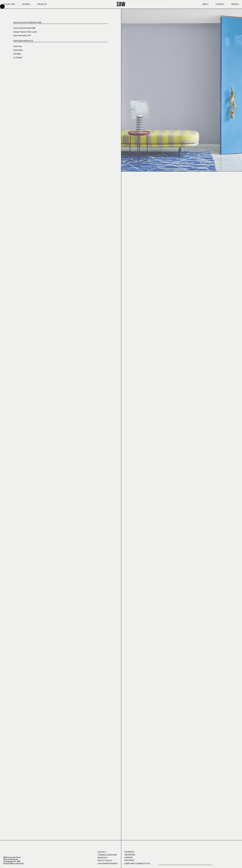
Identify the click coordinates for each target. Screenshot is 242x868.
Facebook (129, 852)
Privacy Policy (105, 861)
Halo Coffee (18, 50)
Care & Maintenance (108, 864)
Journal (26, 4)
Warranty (103, 858)
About (206, 4)
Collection (9, 4)
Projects (42, 4)
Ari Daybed (18, 58)
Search (235, 4)
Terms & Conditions (107, 855)
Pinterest (129, 860)
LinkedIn (129, 858)
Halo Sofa (17, 54)
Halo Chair (18, 46)
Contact (220, 4)
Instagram (130, 855)
